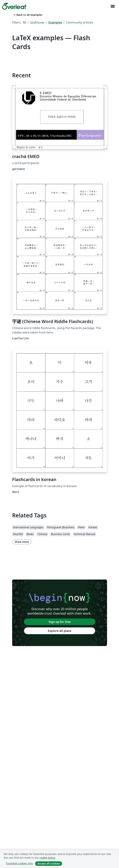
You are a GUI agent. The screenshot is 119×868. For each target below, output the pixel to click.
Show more (22, 542)
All (24, 22)
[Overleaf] (14, 6)
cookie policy (47, 858)
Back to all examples (28, 15)
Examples (55, 22)
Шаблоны (37, 22)
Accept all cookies (49, 863)
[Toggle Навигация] (113, 6)
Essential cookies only (19, 863)
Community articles (80, 22)
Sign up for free (60, 622)
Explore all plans (60, 631)
